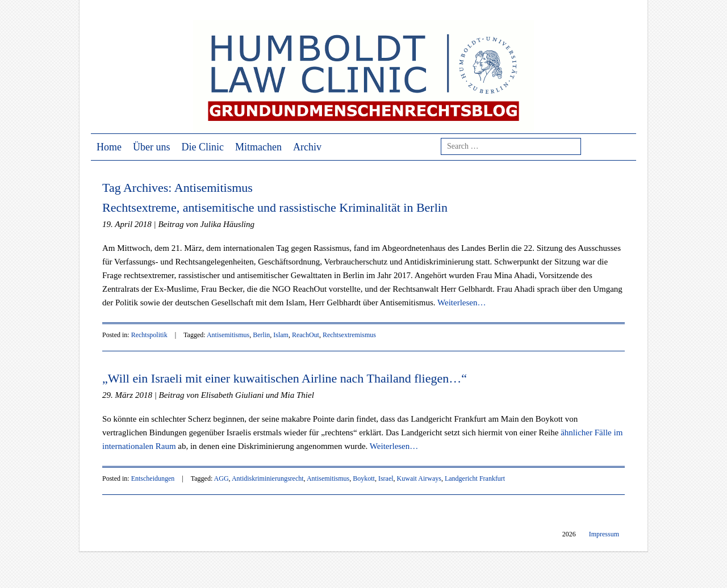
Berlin (261, 335)
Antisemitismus (228, 335)
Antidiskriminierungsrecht (268, 478)
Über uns (152, 147)
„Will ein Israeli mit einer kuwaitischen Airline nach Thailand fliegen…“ (285, 378)
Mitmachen (258, 147)
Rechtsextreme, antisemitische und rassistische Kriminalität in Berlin (275, 207)
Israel (386, 478)
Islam (281, 335)
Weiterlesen (461, 303)
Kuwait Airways (419, 478)
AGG (222, 478)
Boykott (364, 478)
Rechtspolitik (149, 335)
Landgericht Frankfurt (475, 478)
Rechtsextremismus (349, 335)
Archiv (307, 147)
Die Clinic (203, 147)
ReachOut (306, 335)
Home (109, 147)
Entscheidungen (153, 478)
